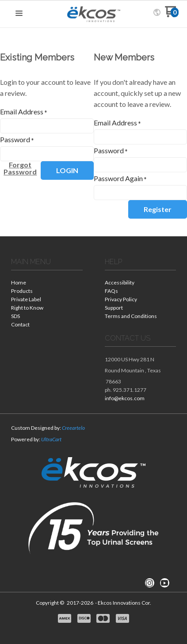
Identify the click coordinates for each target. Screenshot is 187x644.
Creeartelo (73, 428)
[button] (19, 14)
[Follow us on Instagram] (149, 583)
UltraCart (51, 439)
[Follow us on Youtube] (164, 583)
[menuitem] (47, 283)
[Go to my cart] (172, 15)
